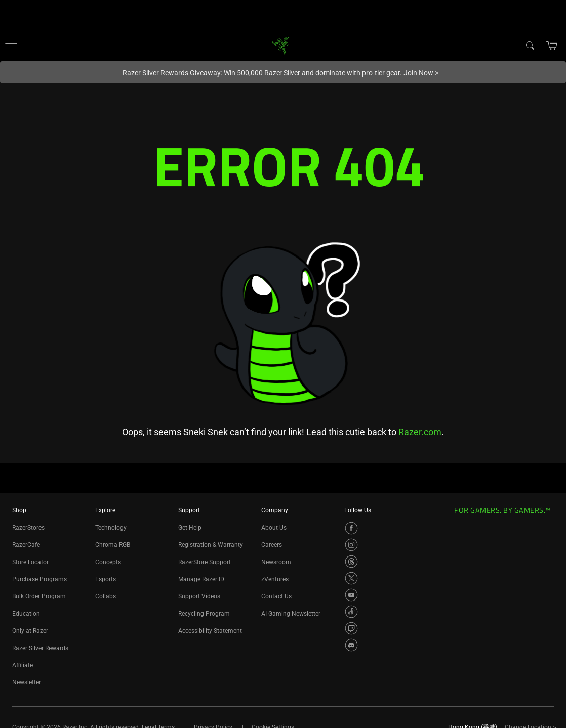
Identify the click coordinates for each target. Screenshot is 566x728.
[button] (11, 46)
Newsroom (276, 562)
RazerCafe (26, 545)
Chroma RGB (113, 545)
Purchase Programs (39, 579)
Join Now (421, 73)
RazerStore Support (205, 562)
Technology (111, 528)
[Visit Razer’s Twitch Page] (351, 628)
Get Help (190, 528)
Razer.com (420, 432)
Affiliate (23, 665)
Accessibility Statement (210, 631)
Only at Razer (30, 631)
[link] (281, 45)
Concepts (108, 562)
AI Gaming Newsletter (291, 614)
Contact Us (276, 596)
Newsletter (27, 682)
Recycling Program (204, 614)
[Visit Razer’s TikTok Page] (351, 612)
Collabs (106, 596)
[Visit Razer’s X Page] (351, 578)
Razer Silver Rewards (40, 648)
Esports (106, 579)
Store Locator (30, 562)
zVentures (275, 579)
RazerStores (28, 528)
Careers (272, 545)
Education (26, 614)
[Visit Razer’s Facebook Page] (351, 528)
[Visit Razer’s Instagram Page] (351, 545)
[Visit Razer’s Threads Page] (351, 562)
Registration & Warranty (211, 545)
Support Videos (199, 596)
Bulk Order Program (39, 596)
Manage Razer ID (201, 579)
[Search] (530, 45)
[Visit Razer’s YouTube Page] (351, 595)
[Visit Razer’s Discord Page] (351, 645)
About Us (274, 528)
